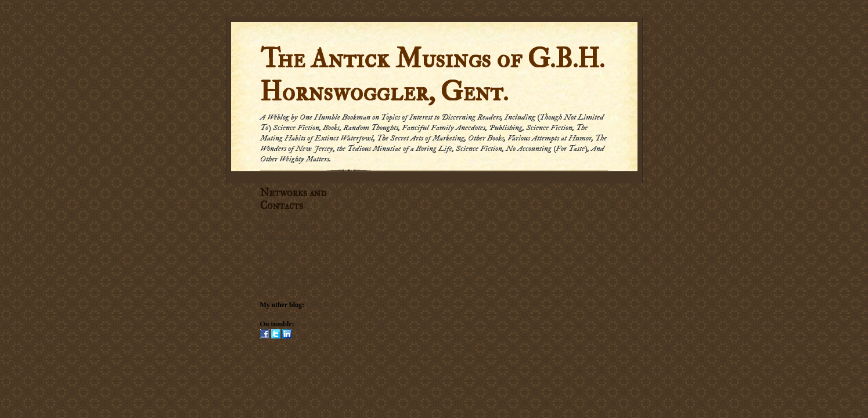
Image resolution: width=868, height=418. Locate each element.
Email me (273, 255)
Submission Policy (287, 285)
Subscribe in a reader (291, 217)
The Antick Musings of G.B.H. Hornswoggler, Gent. (432, 75)
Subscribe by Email (287, 226)
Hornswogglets (318, 324)
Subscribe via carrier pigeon (299, 236)
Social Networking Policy (298, 275)
